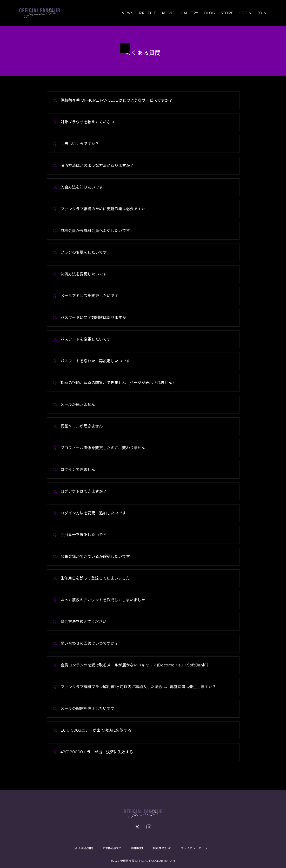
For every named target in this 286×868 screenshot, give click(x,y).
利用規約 (137, 848)
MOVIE (168, 13)
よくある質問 (84, 848)
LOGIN (246, 13)
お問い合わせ (112, 848)
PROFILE (148, 13)
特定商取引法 (162, 848)
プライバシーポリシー (196, 848)
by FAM (170, 861)
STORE (227, 13)
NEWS (127, 13)
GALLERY (190, 13)
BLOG (210, 13)
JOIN (262, 13)
